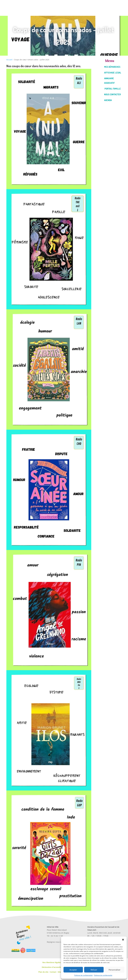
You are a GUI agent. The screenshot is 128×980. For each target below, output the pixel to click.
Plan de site (43, 972)
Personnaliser (114, 970)
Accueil (9, 60)
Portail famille (113, 89)
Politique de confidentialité (83, 975)
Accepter (73, 970)
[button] (123, 940)
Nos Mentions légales (52, 962)
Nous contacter (112, 94)
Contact (53, 972)
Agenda (108, 100)
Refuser (94, 970)
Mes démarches (112, 67)
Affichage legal (113, 73)
